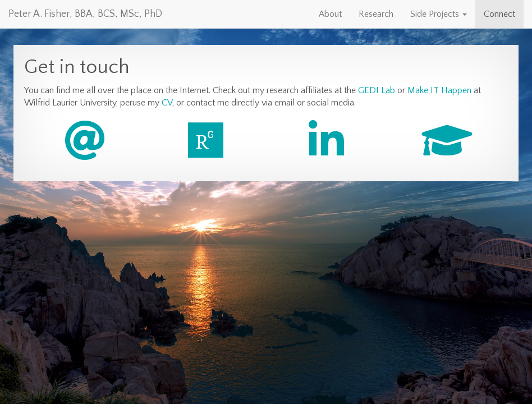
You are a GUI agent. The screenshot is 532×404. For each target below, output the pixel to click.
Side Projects (439, 14)
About (330, 14)
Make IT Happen (439, 90)
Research (376, 14)
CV (167, 103)
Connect (499, 14)
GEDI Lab (377, 90)
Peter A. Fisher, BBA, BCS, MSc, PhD (85, 14)
